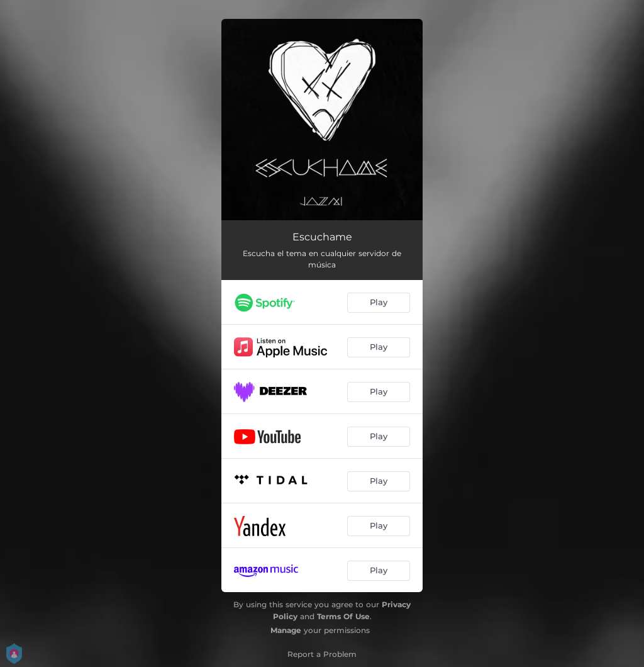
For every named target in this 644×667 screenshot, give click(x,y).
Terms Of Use (343, 616)
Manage (286, 630)
